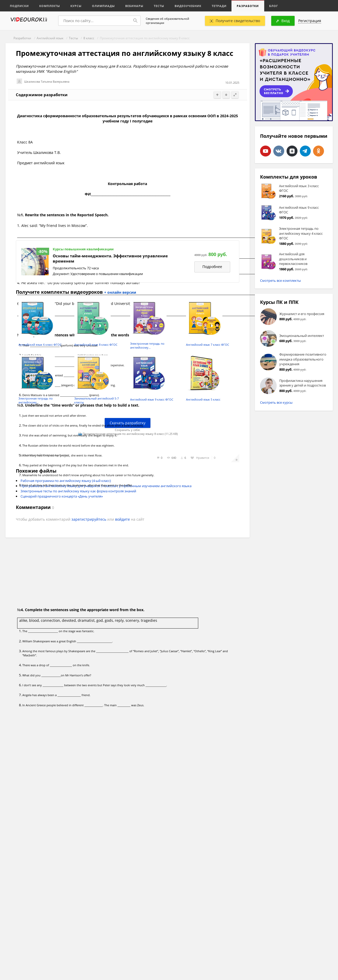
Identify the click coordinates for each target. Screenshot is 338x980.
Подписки (20, 6)
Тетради (219, 6)
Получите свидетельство (235, 21)
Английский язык (50, 38)
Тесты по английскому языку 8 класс (44, 455)
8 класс (89, 38)
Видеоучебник (188, 6)
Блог (274, 6)
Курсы (76, 6)
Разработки (248, 6)
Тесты (159, 6)
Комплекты (50, 6)
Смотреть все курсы (276, 402)
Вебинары (135, 6)
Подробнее (212, 267)
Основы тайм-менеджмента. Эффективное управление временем (110, 259)
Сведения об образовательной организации (167, 21)
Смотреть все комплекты (280, 280)
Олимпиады (104, 6)
